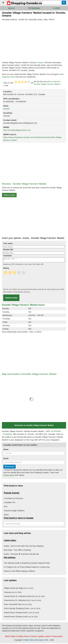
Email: (6, 459)
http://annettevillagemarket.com (17, 130)
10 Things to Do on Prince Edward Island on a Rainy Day (27, 568)
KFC (6, 507)
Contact (33, 637)
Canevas (13, 593)
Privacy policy (9, 476)
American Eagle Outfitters (14, 511)
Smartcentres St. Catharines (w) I (22, 601)
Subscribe (10, 467)
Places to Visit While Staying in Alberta (19, 572)
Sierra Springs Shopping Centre (22, 609)
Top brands (34, 8)
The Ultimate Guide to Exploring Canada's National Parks (27, 564)
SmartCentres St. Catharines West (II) (24, 597)
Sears (6, 515)
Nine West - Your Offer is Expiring (17, 551)
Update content (44, 637)
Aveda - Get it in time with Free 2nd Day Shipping (24, 547)
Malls (11, 8)
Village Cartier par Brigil (19, 589)
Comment (7, 256)
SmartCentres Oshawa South (21, 617)
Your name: (8, 243)
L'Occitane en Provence (13, 499)
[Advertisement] (24, 41)
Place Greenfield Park (18, 605)
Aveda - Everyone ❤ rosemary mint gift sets (21, 555)
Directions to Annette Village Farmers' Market (34, 426)
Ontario (40, 63)
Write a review (9, 195)
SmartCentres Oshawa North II (21, 613)
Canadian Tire (10, 503)
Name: (6, 450)
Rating (6, 269)
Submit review (11, 299)
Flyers (57, 8)
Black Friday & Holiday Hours (17, 637)
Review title (8, 250)
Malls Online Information (34, 641)
